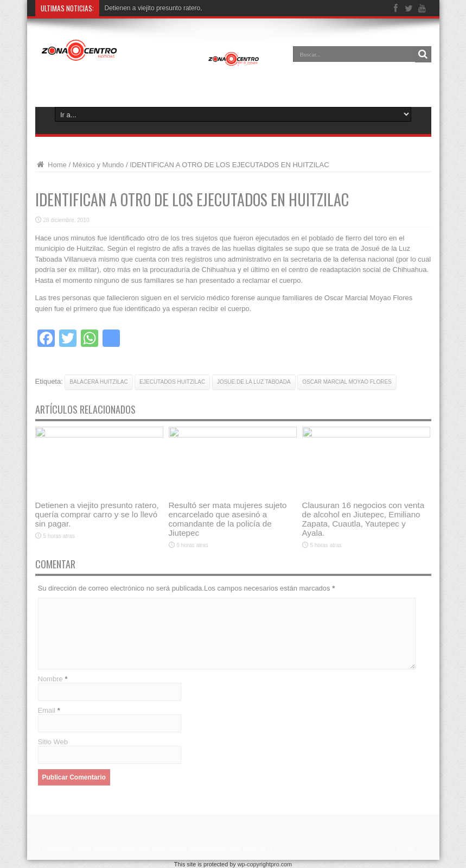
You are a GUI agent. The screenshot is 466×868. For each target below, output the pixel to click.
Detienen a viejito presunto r (145, 8)
